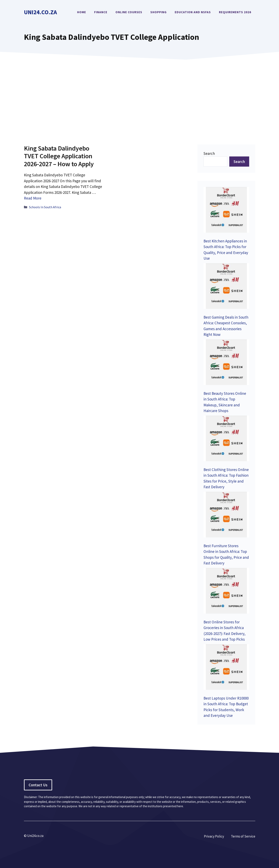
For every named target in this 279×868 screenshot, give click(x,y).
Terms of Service (243, 836)
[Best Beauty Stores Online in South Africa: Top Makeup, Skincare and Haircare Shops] (226, 363)
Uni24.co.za (40, 12)
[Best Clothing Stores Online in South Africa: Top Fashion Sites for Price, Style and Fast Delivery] (226, 439)
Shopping (158, 12)
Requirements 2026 (235, 12)
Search (209, 153)
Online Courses (129, 12)
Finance (101, 12)
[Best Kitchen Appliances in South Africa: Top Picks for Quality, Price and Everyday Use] (226, 211)
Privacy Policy (214, 836)
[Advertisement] (140, 96)
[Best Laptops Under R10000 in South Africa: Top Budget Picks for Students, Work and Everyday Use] (226, 668)
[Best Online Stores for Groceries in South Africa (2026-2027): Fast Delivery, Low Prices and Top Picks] (226, 592)
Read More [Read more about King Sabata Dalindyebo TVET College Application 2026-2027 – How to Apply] (33, 198)
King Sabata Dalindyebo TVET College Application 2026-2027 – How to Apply (59, 156)
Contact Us (38, 785)
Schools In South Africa (45, 207)
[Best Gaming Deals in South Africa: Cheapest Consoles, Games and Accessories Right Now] (226, 287)
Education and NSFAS (193, 12)
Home (82, 12)
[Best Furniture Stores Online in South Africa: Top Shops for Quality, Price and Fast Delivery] (226, 515)
